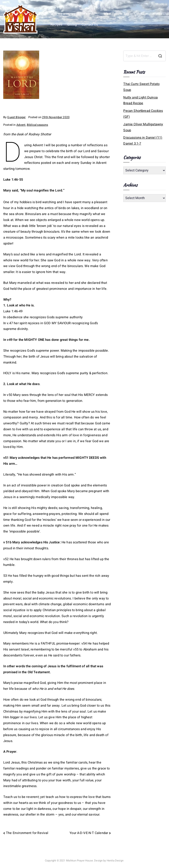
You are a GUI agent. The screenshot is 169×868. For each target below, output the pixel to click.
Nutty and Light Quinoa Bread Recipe (140, 100)
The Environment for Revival (27, 833)
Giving (72, 25)
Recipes (56, 25)
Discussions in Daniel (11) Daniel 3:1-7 (143, 141)
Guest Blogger (16, 117)
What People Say (116, 14)
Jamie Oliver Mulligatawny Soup (143, 127)
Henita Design (115, 861)
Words (157, 14)
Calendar (141, 14)
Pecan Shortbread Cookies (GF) (143, 114)
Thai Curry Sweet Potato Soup (141, 87)
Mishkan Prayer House (79, 861)
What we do (88, 14)
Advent (21, 125)
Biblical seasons (38, 125)
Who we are (61, 14)
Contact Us (90, 25)
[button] (70, 14)
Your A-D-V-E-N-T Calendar (89, 833)
